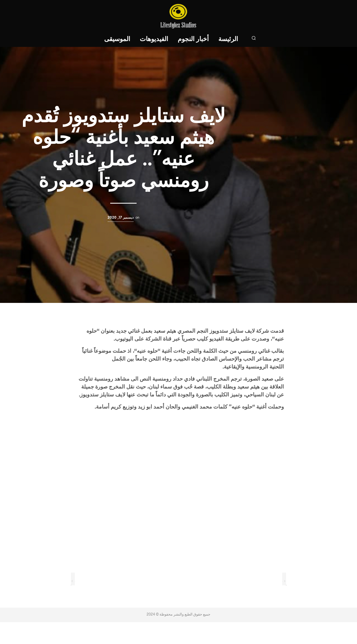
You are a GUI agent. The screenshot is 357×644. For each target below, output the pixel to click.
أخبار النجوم (194, 39)
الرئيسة (228, 39)
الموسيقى (117, 39)
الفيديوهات (154, 39)
